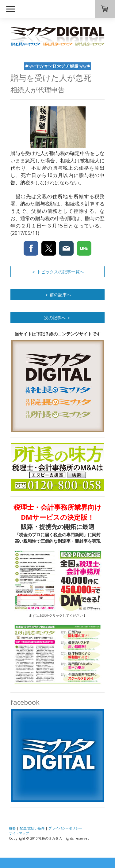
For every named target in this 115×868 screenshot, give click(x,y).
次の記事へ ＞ (58, 318)
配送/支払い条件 (32, 828)
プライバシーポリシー (65, 828)
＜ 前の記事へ (58, 295)
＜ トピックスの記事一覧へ (58, 272)
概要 (12, 828)
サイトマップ (19, 833)
